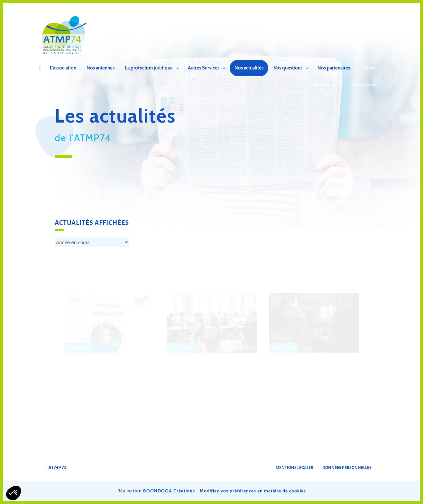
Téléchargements (323, 84)
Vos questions (288, 68)
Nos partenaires (334, 68)
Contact (368, 68)
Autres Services (204, 68)
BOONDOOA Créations (169, 491)
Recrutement (363, 84)
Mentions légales (294, 468)
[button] (14, 493)
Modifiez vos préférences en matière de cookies (253, 491)
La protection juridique (149, 68)
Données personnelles (347, 468)
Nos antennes (101, 68)
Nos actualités (249, 68)
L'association (63, 68)
